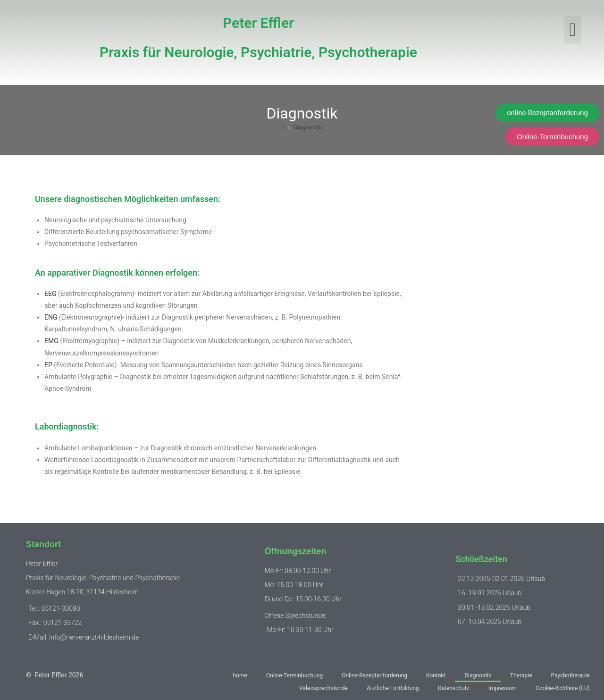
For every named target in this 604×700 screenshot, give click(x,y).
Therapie (521, 675)
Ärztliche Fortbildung (393, 688)
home (240, 675)
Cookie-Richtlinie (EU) (563, 688)
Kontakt (436, 675)
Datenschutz (454, 688)
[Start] (283, 128)
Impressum (503, 688)
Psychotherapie (570, 675)
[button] (573, 30)
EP (48, 365)
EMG (51, 341)
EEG (50, 294)
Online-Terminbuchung (294, 675)
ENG (51, 317)
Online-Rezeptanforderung (374, 675)
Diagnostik (308, 128)
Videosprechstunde (323, 688)
